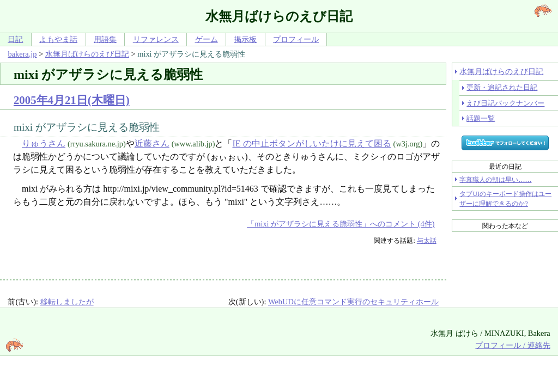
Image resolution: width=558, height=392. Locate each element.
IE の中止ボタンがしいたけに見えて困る (311, 143)
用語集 (105, 39)
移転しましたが (67, 302)
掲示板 (245, 39)
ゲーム (207, 39)
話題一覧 (481, 118)
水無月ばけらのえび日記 (87, 54)
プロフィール (296, 39)
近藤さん (152, 143)
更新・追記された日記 (502, 87)
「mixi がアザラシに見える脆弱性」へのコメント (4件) (341, 224)
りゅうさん (44, 143)
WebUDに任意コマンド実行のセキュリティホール (353, 302)
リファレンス (156, 39)
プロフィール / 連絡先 (512, 345)
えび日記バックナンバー (505, 103)
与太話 (427, 241)
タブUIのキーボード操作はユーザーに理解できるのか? (505, 199)
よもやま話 (58, 39)
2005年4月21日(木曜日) (72, 100)
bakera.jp (22, 54)
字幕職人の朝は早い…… (495, 180)
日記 (15, 39)
